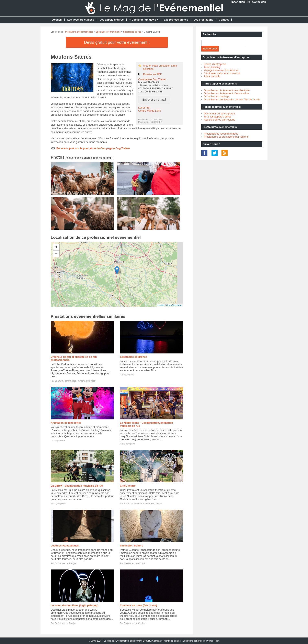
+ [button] (56, 247)
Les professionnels (176, 20)
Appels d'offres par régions (219, 120)
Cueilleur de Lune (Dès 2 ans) (138, 605)
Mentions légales (172, 641)
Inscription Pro (241, 2)
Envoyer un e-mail (154, 100)
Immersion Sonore (132, 546)
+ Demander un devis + (144, 20)
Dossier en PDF (152, 74)
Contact (224, 20)
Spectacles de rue (132, 32)
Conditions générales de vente (198, 641)
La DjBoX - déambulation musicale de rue (77, 486)
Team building (212, 67)
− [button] (56, 254)
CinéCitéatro (128, 486)
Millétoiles (129, 375)
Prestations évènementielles (79, 32)
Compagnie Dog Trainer (152, 79)
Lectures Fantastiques (65, 546)
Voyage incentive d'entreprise (221, 70)
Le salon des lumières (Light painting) (75, 605)
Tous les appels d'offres (218, 117)
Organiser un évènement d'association (226, 93)
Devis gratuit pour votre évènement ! (117, 42)
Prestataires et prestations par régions (226, 137)
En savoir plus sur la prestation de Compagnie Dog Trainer (93, 148)
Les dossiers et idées (81, 20)
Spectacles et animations (108, 32)
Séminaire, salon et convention (222, 73)
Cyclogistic (129, 444)
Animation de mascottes (66, 423)
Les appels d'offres (112, 20)
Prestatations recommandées (221, 134)
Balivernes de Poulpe (65, 563)
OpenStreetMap (174, 305)
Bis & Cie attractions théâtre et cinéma (143, 504)
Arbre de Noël (212, 76)
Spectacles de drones (134, 357)
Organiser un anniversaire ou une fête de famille (232, 99)
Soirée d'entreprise (215, 64)
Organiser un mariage (217, 96)
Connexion (259, 2)
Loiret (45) (144, 108)
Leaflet (161, 305)
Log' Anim (60, 441)
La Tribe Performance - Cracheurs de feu (75, 381)
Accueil (57, 20)
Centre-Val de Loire (150, 111)
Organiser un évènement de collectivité (227, 90)
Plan (217, 641)
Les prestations (203, 20)
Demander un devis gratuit (219, 114)
